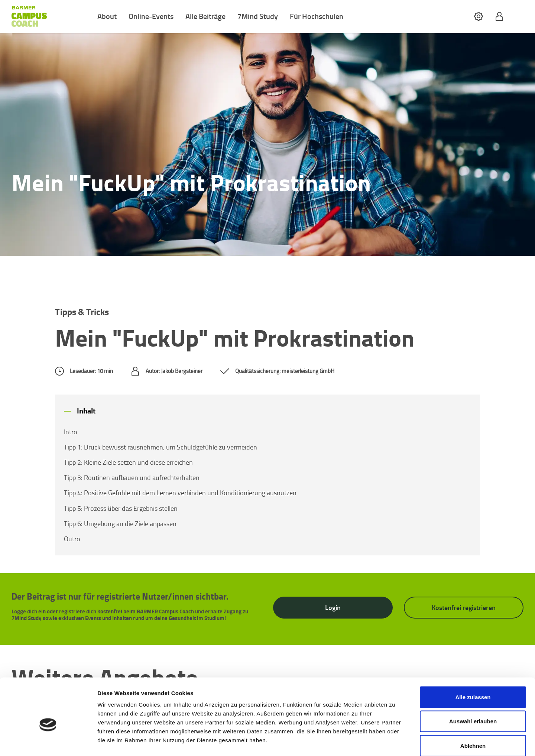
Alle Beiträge (205, 16)
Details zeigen (395, 741)
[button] (479, 17)
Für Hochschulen (317, 16)
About (107, 16)
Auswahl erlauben (473, 683)
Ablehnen (473, 707)
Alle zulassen (473, 658)
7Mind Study (258, 16)
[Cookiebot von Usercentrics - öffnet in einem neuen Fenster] (48, 742)
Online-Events (151, 16)
